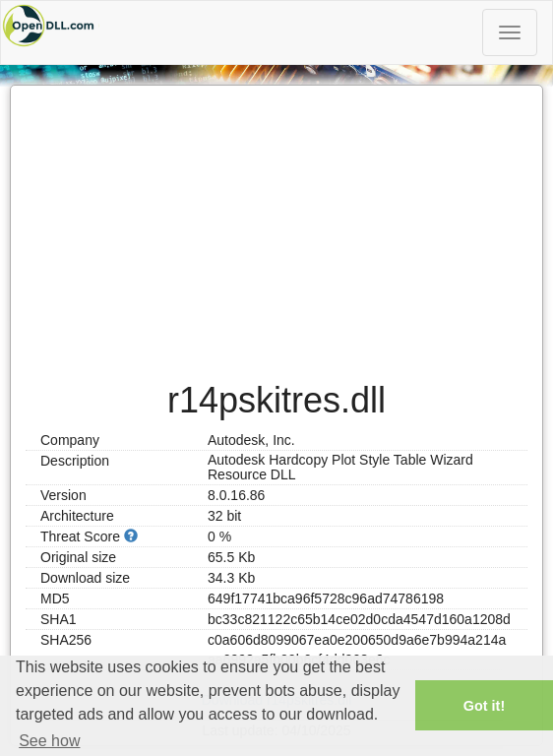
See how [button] (49, 741)
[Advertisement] (276, 223)
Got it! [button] (484, 706)
